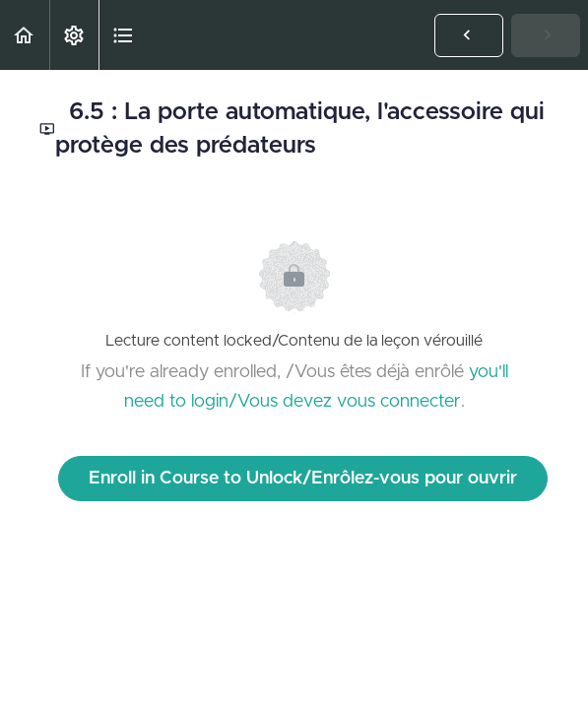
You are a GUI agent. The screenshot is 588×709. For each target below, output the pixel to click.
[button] (25, 35)
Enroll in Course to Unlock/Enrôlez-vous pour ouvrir (303, 479)
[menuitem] (74, 35)
